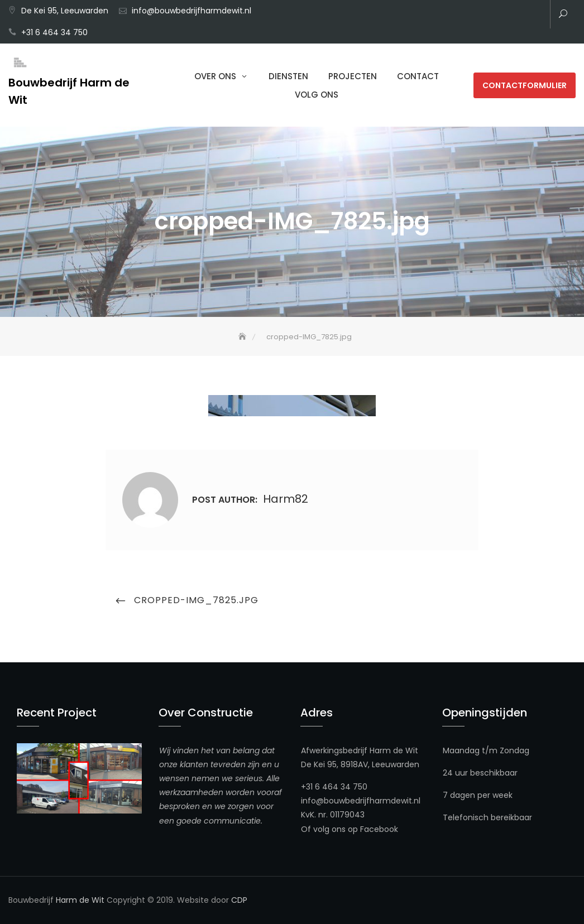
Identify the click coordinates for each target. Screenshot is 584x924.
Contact (418, 76)
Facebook (379, 829)
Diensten (288, 76)
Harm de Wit (80, 900)
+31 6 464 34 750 (54, 32)
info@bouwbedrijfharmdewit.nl (192, 11)
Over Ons (215, 76)
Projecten (353, 76)
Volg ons (317, 95)
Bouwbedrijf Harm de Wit (69, 91)
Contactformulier (525, 85)
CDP (239, 900)
